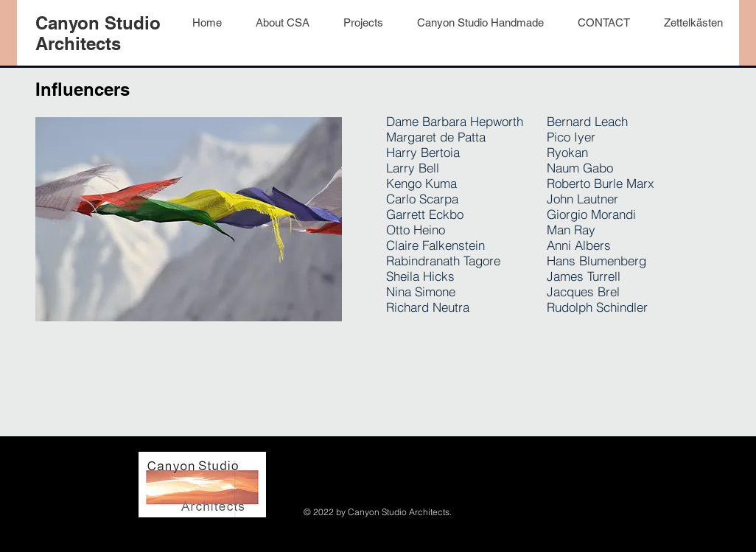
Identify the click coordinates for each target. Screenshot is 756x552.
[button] (693, 23)
